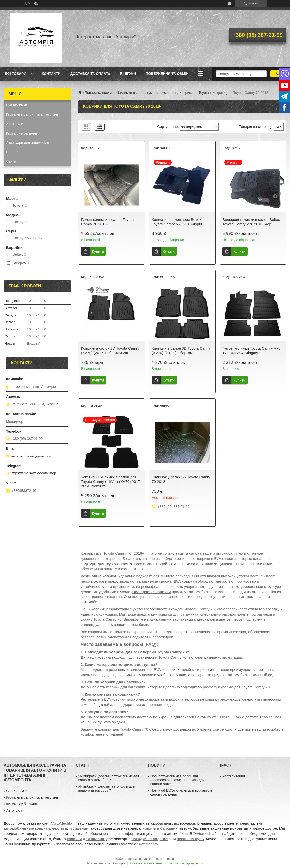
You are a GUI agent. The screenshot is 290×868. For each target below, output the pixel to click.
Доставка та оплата (90, 74)
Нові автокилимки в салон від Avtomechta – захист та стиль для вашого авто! (178, 780)
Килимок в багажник (22, 133)
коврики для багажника (126, 687)
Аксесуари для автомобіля (28, 143)
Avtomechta (204, 834)
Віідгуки (128, 74)
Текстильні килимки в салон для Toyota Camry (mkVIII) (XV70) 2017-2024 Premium (111, 481)
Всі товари (16, 74)
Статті (11, 161)
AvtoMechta (62, 823)
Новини (12, 152)
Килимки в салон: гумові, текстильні (147, 93)
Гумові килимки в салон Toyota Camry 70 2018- (107, 222)
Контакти (51, 74)
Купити (98, 251)
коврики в (160, 828)
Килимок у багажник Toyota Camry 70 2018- (181, 479)
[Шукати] (278, 74)
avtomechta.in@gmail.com (32, 456)
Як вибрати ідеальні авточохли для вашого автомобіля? (107, 788)
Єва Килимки (17, 791)
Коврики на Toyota (194, 93)
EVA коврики (225, 559)
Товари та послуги (100, 93)
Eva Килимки (17, 105)
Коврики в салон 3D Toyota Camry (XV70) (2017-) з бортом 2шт (110, 350)
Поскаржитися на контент (146, 863)
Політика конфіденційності (185, 863)
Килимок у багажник (22, 804)
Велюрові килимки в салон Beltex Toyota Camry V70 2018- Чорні (251, 222)
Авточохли (15, 124)
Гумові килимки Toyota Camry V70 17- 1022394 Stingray (251, 350)
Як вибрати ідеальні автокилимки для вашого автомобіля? (109, 778)
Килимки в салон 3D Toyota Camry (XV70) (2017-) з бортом (181, 350)
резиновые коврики (193, 559)
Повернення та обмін (167, 74)
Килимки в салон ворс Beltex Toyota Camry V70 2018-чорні (177, 222)
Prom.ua (168, 859)
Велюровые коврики (152, 592)
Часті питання (234, 776)
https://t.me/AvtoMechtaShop (34, 473)
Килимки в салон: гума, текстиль (32, 114)
